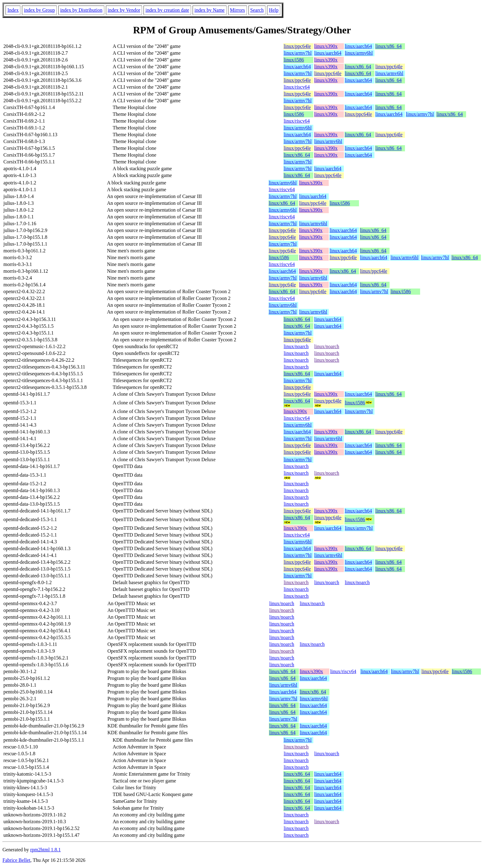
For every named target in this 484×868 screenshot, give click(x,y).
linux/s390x (326, 46)
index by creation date (167, 10)
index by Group (39, 10)
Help (274, 10)
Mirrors (238, 10)
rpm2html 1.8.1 (46, 850)
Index (13, 10)
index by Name (210, 10)
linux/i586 (294, 60)
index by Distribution (81, 10)
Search (257, 10)
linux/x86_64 (388, 46)
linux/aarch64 (358, 46)
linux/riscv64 (297, 87)
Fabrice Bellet (16, 860)
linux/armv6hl (359, 53)
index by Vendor (124, 10)
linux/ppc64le (297, 46)
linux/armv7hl (298, 53)
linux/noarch (296, 346)
